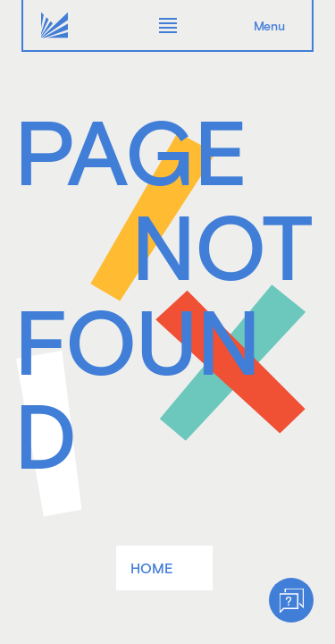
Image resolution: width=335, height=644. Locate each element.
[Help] (291, 600)
